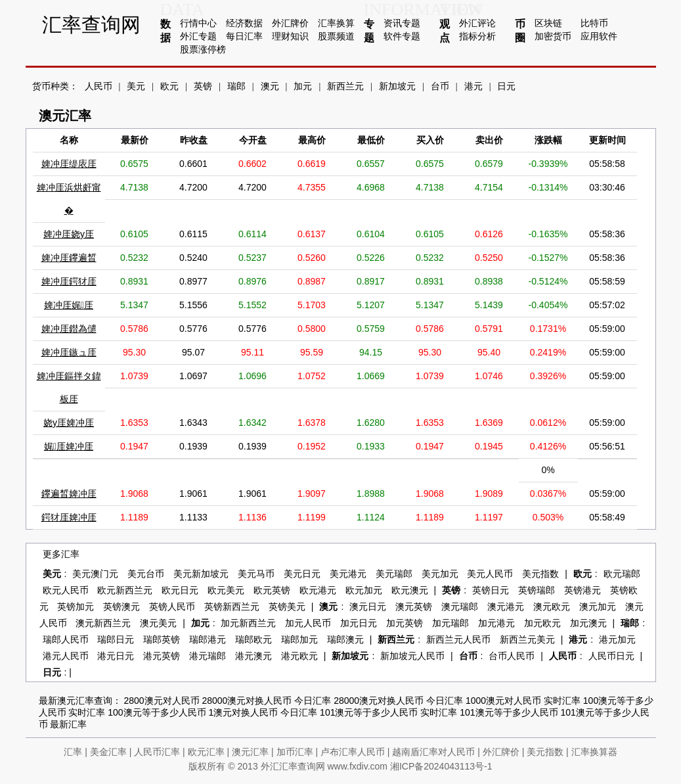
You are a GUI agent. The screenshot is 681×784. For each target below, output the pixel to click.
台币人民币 (512, 656)
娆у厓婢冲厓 (69, 423)
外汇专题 (198, 36)
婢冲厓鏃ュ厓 (69, 352)
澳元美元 (158, 623)
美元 (136, 86)
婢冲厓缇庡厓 (69, 164)
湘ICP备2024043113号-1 (441, 766)
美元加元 (440, 574)
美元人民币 (490, 574)
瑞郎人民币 (66, 640)
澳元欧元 (552, 607)
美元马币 (256, 574)
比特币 (594, 23)
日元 (506, 86)
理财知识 (290, 36)
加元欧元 (542, 623)
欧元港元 (318, 590)
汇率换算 (336, 23)
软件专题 (402, 36)
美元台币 (146, 574)
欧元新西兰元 (125, 590)
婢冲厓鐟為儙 (69, 329)
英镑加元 (76, 607)
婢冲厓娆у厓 (69, 234)
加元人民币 (308, 623)
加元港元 (496, 623)
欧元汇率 (206, 752)
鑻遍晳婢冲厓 (69, 494)
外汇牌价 (290, 23)
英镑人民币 (172, 607)
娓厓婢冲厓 (69, 446)
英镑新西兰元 (232, 607)
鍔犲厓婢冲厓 (69, 517)
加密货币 (553, 36)
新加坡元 (397, 86)
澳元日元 (368, 607)
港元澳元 (253, 656)
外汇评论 (477, 23)
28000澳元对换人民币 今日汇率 (266, 701)
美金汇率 (108, 752)
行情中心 (198, 23)
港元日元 (116, 656)
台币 (440, 86)
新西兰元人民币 (458, 640)
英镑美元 (287, 607)
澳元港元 (506, 607)
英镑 (203, 86)
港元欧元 (299, 656)
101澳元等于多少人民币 (509, 712)
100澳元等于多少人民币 (157, 712)
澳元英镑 (414, 607)
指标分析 (477, 36)
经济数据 (244, 23)
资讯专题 (402, 23)
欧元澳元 (410, 590)
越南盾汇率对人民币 (433, 752)
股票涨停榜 (203, 49)
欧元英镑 (272, 590)
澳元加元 (598, 607)
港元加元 (617, 640)
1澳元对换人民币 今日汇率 (263, 712)
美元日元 (302, 574)
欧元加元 (364, 590)
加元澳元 (588, 623)
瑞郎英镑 (162, 640)
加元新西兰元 (248, 623)
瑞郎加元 (299, 640)
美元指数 (540, 574)
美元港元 (348, 574)
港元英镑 (162, 656)
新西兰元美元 (527, 640)
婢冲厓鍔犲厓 (69, 281)
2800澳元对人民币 (161, 701)
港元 (473, 86)
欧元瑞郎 (622, 574)
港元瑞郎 (208, 656)
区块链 (548, 23)
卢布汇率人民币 (353, 752)
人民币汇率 (157, 752)
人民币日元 (611, 656)
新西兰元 (345, 86)
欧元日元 (180, 590)
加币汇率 (295, 752)
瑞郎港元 (208, 640)
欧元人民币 (66, 590)
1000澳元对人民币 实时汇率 (523, 701)
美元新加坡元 (201, 574)
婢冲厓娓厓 (69, 305)
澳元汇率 (250, 752)
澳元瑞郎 (460, 607)
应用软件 (599, 36)
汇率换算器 (594, 752)
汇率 (73, 752)
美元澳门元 (95, 574)
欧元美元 (226, 590)
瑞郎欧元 (253, 640)
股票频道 (336, 36)
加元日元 (359, 623)
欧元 (169, 86)
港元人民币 (66, 656)
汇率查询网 (91, 25)
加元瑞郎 (450, 623)
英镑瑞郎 (537, 590)
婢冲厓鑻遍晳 (69, 258)
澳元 (270, 86)
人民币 (99, 86)
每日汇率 (244, 36)
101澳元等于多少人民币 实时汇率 (388, 712)
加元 (303, 86)
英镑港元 (582, 590)
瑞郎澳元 (345, 640)
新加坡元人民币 (412, 656)
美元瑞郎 (394, 574)
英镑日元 (491, 590)
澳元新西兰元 (103, 623)
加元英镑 (405, 623)
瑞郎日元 (116, 640)
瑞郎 (236, 86)
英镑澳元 (121, 607)
